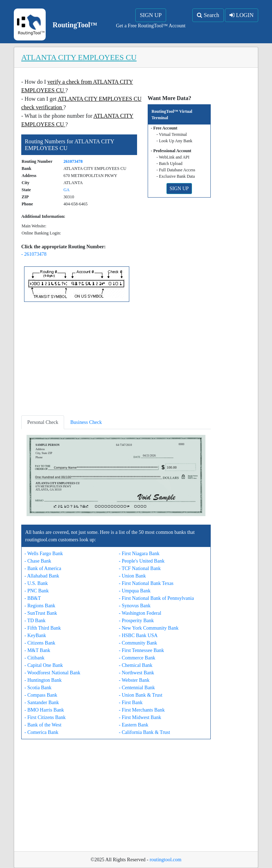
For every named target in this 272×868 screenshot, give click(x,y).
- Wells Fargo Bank (44, 554)
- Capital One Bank (44, 665)
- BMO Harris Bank (44, 710)
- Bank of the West (43, 725)
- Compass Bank (41, 695)
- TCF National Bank (140, 568)
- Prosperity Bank (137, 621)
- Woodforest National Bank (52, 673)
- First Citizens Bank (45, 717)
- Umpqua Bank (135, 591)
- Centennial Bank (137, 688)
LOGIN (242, 15)
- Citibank (34, 658)
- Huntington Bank (43, 680)
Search (208, 15)
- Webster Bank (134, 680)
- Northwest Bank (137, 673)
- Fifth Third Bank (43, 628)
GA (66, 190)
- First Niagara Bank (139, 554)
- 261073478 (34, 254)
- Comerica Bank (41, 732)
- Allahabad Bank (42, 576)
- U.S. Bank (36, 583)
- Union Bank (132, 576)
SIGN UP (151, 15)
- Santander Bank (42, 703)
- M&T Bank (37, 650)
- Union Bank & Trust (141, 695)
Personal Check (43, 422)
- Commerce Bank (137, 658)
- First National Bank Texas (146, 583)
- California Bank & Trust (145, 732)
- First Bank (131, 703)
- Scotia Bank (38, 688)
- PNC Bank (36, 591)
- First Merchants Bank (142, 710)
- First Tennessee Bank (141, 650)
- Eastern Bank (134, 725)
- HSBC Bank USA (138, 635)
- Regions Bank (40, 606)
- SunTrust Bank (41, 613)
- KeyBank (35, 635)
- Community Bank (138, 643)
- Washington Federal (140, 613)
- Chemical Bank (136, 665)
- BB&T (33, 598)
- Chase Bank (38, 561)
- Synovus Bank (135, 606)
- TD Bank (35, 621)
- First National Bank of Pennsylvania (157, 598)
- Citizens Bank (40, 643)
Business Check (86, 422)
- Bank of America (43, 568)
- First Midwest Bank (140, 717)
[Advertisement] (116, 360)
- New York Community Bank (149, 628)
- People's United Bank (142, 561)
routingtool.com (165, 860)
